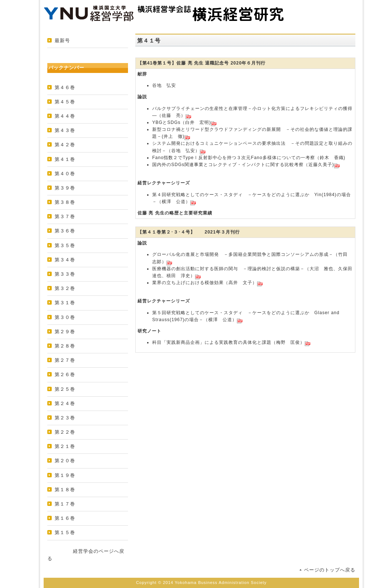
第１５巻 (65, 532)
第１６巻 (65, 518)
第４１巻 (65, 159)
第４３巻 (65, 130)
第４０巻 (65, 174)
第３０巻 (65, 317)
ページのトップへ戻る (330, 570)
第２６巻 (65, 374)
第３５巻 (65, 245)
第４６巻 (65, 87)
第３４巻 (65, 260)
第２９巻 (65, 332)
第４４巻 (65, 116)
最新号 (62, 41)
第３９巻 (65, 188)
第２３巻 (65, 418)
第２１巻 (65, 446)
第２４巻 (65, 403)
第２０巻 (65, 461)
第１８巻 (65, 490)
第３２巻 (65, 288)
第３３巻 (65, 274)
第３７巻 (65, 216)
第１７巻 (65, 504)
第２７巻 (65, 360)
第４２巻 (65, 145)
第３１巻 (65, 303)
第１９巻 (65, 475)
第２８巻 (65, 346)
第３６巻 (65, 231)
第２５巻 (65, 389)
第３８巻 (65, 202)
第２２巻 (65, 432)
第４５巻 (65, 102)
